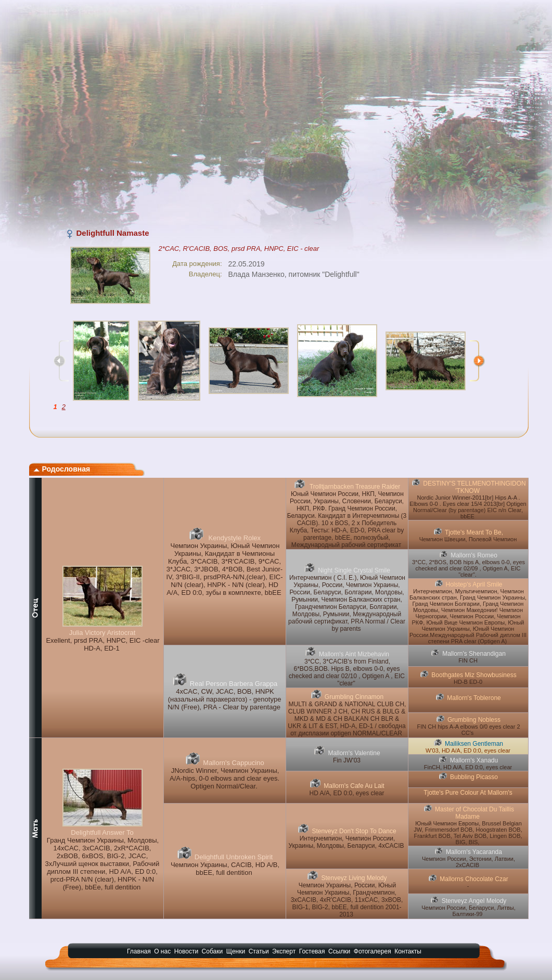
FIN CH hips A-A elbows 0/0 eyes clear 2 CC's (468, 730)
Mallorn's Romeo (474, 555)
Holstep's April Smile (474, 584)
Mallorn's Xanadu (474, 760)
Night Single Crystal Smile (354, 570)
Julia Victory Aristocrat (102, 633)
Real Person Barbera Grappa (234, 684)
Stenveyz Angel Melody (474, 901)
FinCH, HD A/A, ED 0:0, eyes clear (468, 767)
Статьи (259, 951)
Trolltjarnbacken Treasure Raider (354, 487)
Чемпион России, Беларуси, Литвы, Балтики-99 (468, 911)
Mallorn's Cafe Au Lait (354, 786)
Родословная (62, 469)
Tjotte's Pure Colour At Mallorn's (468, 793)
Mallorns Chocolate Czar (474, 879)
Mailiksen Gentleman (474, 744)
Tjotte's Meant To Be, (474, 532)
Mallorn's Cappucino (233, 763)
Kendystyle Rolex (234, 538)
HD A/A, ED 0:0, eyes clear (346, 793)
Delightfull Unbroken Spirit (234, 857)
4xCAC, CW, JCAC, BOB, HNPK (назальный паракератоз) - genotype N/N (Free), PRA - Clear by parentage (224, 699)
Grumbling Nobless (474, 720)
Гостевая (312, 951)
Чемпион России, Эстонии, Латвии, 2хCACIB (468, 862)
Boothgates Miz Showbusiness (474, 675)
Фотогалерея (373, 951)
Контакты (408, 951)
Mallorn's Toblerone (474, 698)
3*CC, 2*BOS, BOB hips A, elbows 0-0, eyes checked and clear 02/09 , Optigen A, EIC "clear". (468, 568)
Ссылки (339, 951)
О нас (162, 951)
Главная (139, 951)
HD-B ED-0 (468, 682)
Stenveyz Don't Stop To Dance (354, 831)
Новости (186, 951)
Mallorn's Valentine (354, 753)
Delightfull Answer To (102, 832)
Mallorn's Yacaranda (474, 852)
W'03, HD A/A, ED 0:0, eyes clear (468, 750)
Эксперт (284, 951)
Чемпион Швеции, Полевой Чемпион (468, 539)
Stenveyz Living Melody (354, 878)
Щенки (236, 951)
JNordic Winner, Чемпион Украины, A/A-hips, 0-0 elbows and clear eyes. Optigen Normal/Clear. (224, 778)
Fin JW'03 (347, 760)
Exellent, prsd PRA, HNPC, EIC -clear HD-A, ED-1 (102, 644)
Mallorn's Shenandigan (474, 654)
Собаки (213, 951)
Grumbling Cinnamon (354, 697)
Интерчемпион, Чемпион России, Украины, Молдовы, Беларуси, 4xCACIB (346, 842)
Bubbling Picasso (474, 777)
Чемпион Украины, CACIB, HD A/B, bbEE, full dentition (225, 869)
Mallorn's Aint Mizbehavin (354, 654)
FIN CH (468, 660)
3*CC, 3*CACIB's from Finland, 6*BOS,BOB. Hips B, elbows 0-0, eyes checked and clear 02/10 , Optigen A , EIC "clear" (347, 672)
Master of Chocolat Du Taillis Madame (474, 813)
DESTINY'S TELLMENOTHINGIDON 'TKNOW (474, 487)
